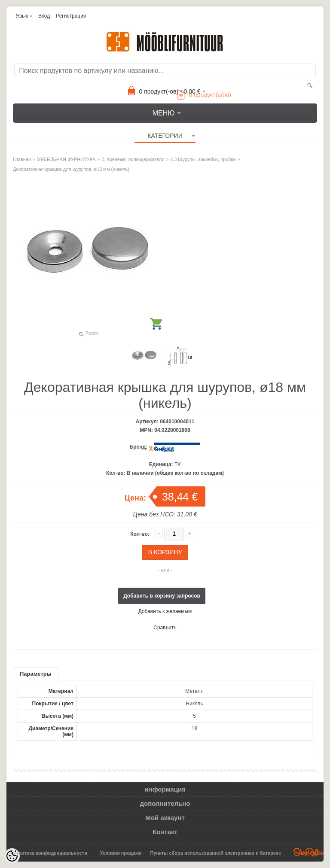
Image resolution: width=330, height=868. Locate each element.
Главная (22, 159)
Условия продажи (121, 853)
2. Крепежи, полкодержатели (133, 159)
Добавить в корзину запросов (162, 596)
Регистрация (71, 16)
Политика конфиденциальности (50, 853)
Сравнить (165, 628)
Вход (44, 16)
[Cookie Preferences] (12, 856)
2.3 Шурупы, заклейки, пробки (203, 159)
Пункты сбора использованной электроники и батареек (216, 853)
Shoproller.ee (309, 852)
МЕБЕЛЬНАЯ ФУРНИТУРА (66, 159)
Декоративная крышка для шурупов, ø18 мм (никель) (71, 169)
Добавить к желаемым (165, 611)
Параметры (36, 674)
